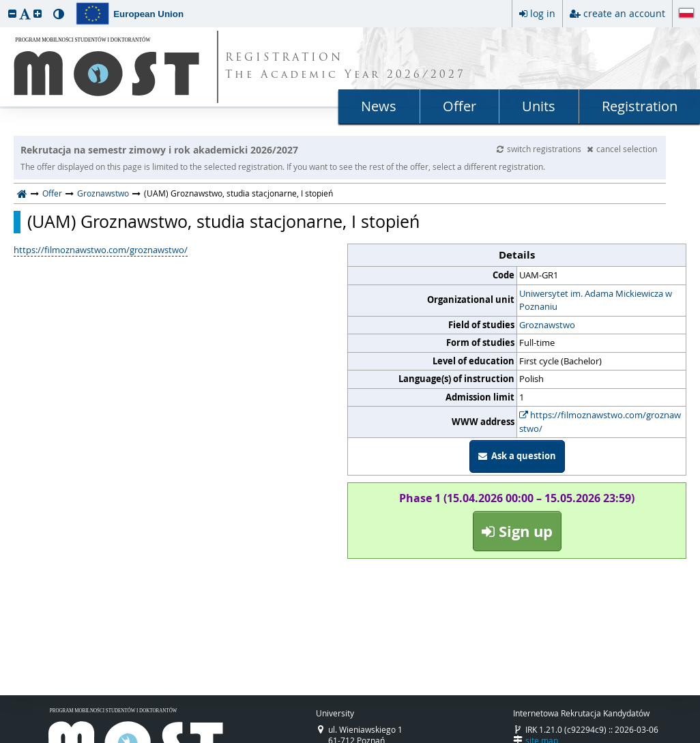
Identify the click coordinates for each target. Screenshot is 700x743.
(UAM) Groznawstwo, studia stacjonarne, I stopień (223, 222)
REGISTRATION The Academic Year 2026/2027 (346, 67)
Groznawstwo (103, 193)
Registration (640, 106)
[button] (12, 13)
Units (539, 106)
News (379, 106)
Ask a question (517, 456)
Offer (460, 106)
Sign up (517, 531)
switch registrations (540, 149)
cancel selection (622, 149)
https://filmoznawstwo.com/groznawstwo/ (600, 422)
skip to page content (3, 3)
